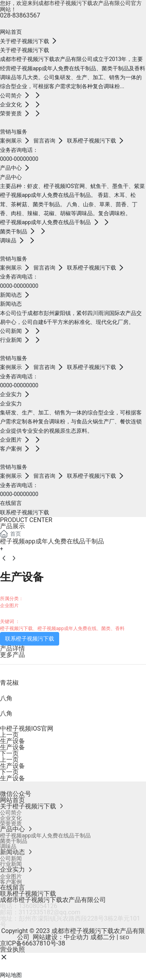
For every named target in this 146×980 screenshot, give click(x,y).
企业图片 (9, 606)
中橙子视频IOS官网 (27, 728)
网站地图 (11, 975)
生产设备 (12, 741)
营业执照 (12, 950)
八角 (6, 698)
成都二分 (103, 937)
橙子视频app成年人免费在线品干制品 (52, 541)
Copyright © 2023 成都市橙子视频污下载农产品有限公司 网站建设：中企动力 (73, 934)
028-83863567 (20, 15)
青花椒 (9, 683)
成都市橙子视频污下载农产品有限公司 (53, 900)
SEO (124, 937)
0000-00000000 (19, 159)
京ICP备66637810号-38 (33, 943)
